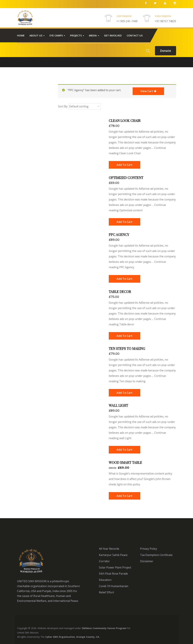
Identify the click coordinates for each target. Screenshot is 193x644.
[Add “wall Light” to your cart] (124, 450)
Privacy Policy (149, 549)
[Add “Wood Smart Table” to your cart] (124, 496)
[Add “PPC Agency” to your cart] (124, 279)
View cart (147, 91)
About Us (37, 35)
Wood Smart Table (125, 462)
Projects (77, 35)
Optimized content (126, 178)
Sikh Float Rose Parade (113, 574)
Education (105, 580)
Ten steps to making (127, 348)
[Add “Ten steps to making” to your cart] (124, 393)
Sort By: (63, 106)
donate (166, 51)
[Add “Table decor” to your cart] (124, 336)
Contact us (135, 35)
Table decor (120, 292)
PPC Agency (119, 234)
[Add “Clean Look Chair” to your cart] (124, 165)
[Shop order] (85, 106)
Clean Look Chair (125, 120)
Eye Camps (57, 35)
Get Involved (113, 35)
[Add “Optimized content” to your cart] (124, 222)
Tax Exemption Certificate (156, 555)
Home (21, 35)
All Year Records (109, 549)
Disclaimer (147, 561)
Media (94, 35)
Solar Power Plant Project (115, 567)
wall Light (118, 405)
